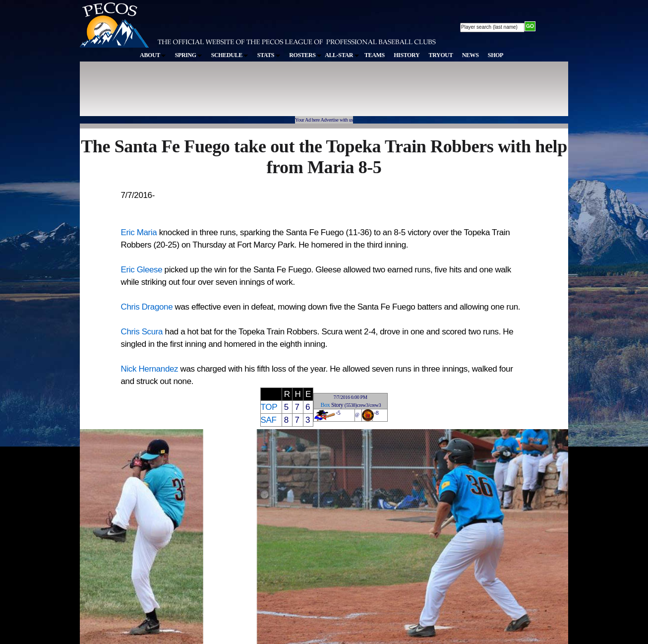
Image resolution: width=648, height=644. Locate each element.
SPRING (189, 55)
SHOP (496, 55)
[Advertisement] (262, 94)
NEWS (471, 55)
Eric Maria (139, 232)
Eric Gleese (142, 270)
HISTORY (407, 55)
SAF (269, 420)
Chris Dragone (147, 307)
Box (325, 405)
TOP (269, 407)
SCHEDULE (230, 55)
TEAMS (375, 55)
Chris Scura (142, 332)
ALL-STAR (342, 55)
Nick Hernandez (150, 369)
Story (337, 405)
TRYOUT (441, 55)
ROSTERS (305, 55)
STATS (269, 55)
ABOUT (153, 55)
